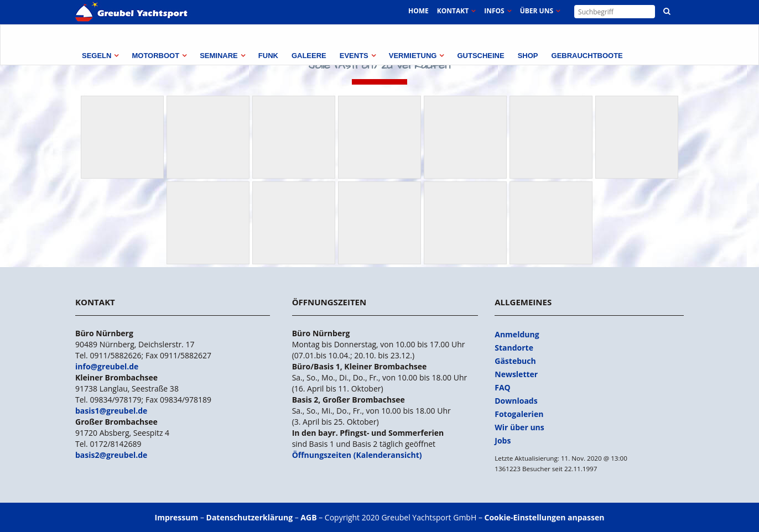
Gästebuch (515, 361)
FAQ (503, 387)
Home (419, 11)
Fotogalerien (519, 414)
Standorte (514, 348)
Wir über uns (519, 427)
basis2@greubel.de (111, 455)
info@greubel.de (107, 366)
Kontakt (453, 11)
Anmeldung (517, 334)
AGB (308, 517)
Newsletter (516, 374)
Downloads (516, 401)
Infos (494, 11)
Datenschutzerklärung (250, 517)
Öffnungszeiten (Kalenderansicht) (357, 455)
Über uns (537, 11)
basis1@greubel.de (111, 411)
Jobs (503, 440)
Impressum (177, 517)
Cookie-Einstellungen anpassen (545, 517)
